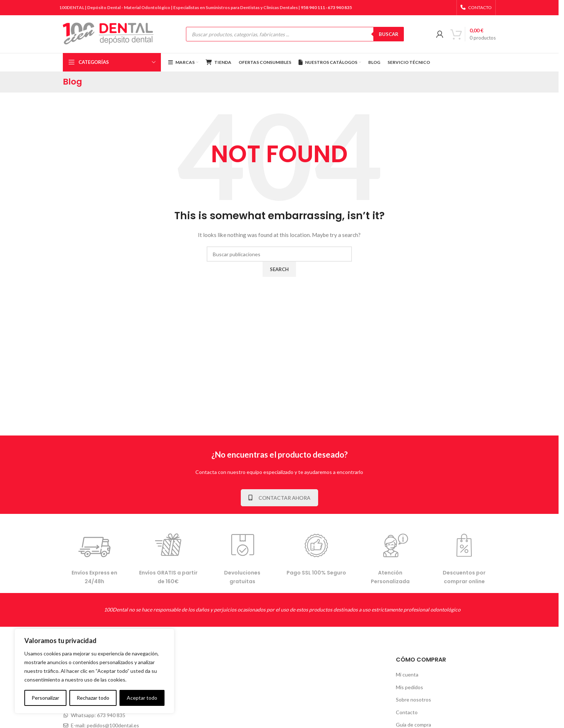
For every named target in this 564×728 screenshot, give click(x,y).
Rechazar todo (93, 698)
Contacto (407, 712)
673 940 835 (340, 7)
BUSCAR (389, 34)
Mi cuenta (407, 674)
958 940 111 (313, 7)
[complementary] (94, 671)
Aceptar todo (142, 698)
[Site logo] (108, 34)
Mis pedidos (409, 687)
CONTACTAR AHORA (279, 498)
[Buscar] (279, 254)
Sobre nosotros (413, 700)
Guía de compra (413, 725)
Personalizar (45, 698)
